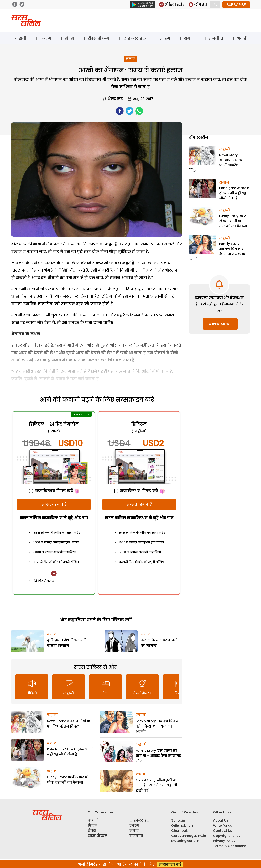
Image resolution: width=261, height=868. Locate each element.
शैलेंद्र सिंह (115, 99)
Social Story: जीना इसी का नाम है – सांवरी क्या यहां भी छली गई (157, 785)
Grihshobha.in (183, 825)
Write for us (223, 825)
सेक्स (69, 38)
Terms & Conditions (230, 846)
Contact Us (223, 831)
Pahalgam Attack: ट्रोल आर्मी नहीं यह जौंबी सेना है (234, 193)
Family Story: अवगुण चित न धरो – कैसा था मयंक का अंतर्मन (157, 726)
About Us (221, 820)
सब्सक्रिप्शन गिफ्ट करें (51, 491)
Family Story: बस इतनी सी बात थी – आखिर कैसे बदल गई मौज (158, 756)
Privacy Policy (224, 841)
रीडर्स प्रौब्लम (99, 38)
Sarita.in (178, 820)
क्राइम (165, 38)
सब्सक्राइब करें (54, 504)
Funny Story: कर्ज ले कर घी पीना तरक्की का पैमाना (233, 221)
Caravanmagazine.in (189, 836)
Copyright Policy (227, 836)
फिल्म (46, 38)
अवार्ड (242, 38)
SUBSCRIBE (236, 5)
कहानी (21, 38)
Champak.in (181, 831)
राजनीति (216, 38)
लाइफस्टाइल (134, 38)
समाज (189, 38)
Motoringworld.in (185, 841)
